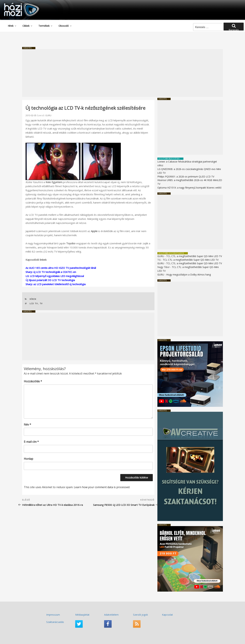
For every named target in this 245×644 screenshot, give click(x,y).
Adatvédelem (111, 615)
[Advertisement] (122, 73)
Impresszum (53, 615)
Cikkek (28, 26)
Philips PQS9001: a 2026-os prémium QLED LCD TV (186, 177)
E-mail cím (31, 442)
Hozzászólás (33, 381)
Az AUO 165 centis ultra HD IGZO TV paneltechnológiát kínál (61, 268)
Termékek (46, 26)
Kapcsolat (167, 615)
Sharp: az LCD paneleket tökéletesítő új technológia (56, 284)
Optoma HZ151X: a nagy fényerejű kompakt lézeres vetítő (189, 188)
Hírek (12, 26)
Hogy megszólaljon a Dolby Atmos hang (189, 275)
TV (41, 303)
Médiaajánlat (82, 615)
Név (27, 425)
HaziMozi (17, 4)
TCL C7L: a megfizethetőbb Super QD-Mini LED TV (194, 256)
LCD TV (34, 303)
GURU (48, 115)
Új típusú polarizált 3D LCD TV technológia (50, 280)
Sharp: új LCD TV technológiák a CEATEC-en (51, 272)
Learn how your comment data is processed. (102, 487)
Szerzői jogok (140, 615)
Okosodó (65, 26)
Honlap (28, 459)
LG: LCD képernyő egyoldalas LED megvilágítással (55, 276)
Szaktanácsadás (55, 622)
